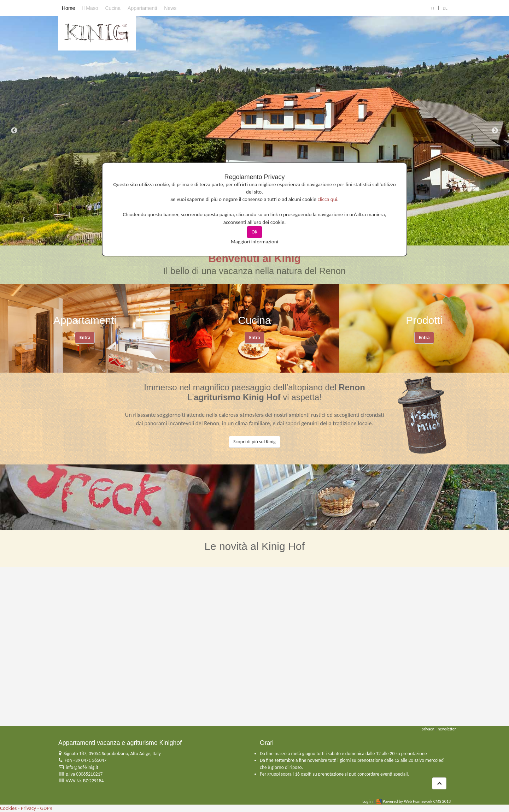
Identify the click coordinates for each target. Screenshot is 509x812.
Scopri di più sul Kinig (255, 442)
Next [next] (495, 131)
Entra (85, 337)
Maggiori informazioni (255, 242)
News (170, 8)
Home (68, 8)
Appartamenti (142, 8)
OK (255, 232)
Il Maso (90, 8)
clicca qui (327, 199)
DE (445, 8)
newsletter (447, 729)
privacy (428, 729)
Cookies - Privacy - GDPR (26, 808)
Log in (367, 801)
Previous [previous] (14, 131)
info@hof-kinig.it (82, 767)
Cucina (113, 8)
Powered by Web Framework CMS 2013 (417, 801)
